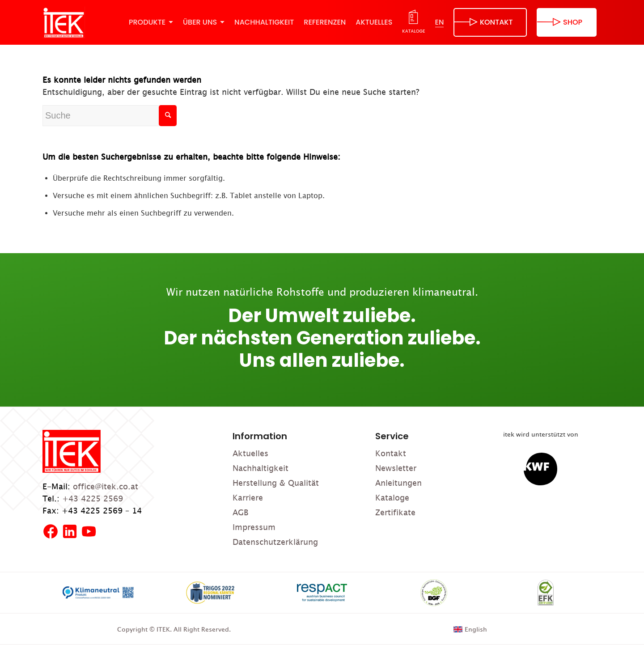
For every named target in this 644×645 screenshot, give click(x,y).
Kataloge (392, 498)
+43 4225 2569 (93, 499)
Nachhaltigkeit (261, 468)
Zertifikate (395, 512)
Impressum (254, 527)
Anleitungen (398, 483)
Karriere (248, 498)
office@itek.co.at (106, 486)
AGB (240, 512)
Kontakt (391, 453)
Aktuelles (250, 453)
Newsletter (396, 468)
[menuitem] (151, 22)
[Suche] (110, 116)
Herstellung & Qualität (276, 483)
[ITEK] (64, 22)
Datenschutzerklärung (275, 542)
